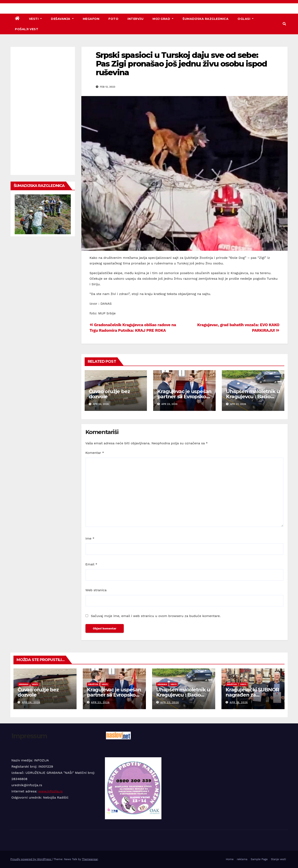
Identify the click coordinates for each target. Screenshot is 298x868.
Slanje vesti (278, 859)
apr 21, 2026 (239, 702)
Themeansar (90, 859)
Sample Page (259, 859)
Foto (113, 19)
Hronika (24, 684)
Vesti (35, 19)
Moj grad (163, 19)
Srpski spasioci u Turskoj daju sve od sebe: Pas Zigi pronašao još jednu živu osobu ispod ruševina (181, 64)
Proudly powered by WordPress (31, 859)
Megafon (91, 19)
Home (230, 859)
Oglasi (246, 19)
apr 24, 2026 (31, 702)
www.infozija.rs (50, 791)
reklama (242, 859)
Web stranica (96, 590)
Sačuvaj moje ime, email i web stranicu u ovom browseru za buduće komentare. (156, 616)
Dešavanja (62, 19)
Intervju (135, 19)
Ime (90, 538)
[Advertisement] (43, 111)
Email (91, 564)
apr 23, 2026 (100, 702)
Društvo (93, 684)
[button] (284, 24)
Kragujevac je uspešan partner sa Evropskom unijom (184, 397)
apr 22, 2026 (170, 702)
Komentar (95, 453)
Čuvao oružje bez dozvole (109, 394)
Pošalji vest (27, 29)
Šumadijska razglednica (205, 19)
